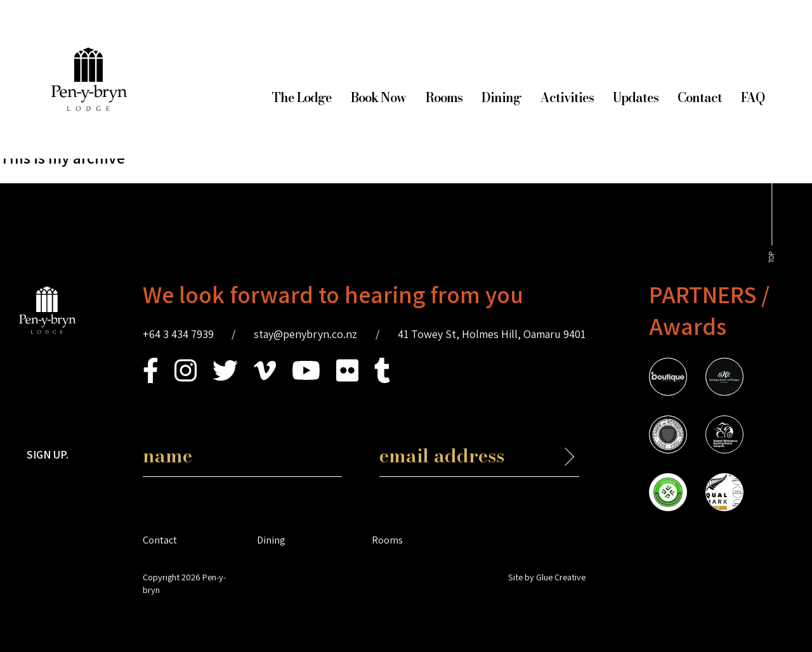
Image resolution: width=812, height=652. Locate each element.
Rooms (444, 97)
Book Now (378, 97)
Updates (636, 97)
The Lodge (302, 97)
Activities (567, 97)
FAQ (753, 97)
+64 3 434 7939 (178, 334)
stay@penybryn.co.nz (305, 334)
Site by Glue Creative (547, 577)
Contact (700, 97)
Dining (501, 97)
